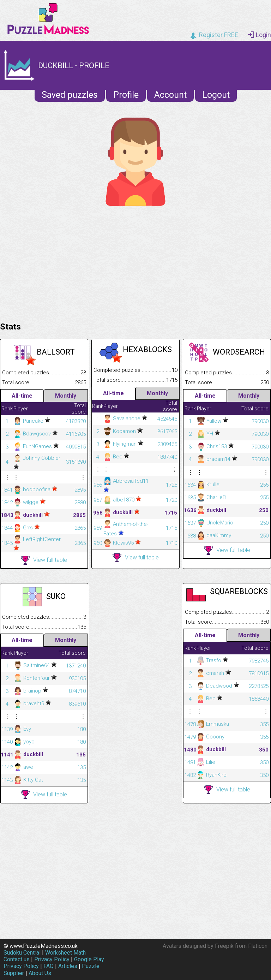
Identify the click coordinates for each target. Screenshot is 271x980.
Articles (68, 966)
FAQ (49, 966)
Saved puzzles (70, 95)
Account (170, 95)
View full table (44, 560)
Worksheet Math (65, 953)
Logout (216, 95)
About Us (40, 973)
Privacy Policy (52, 959)
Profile (126, 95)
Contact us (17, 959)
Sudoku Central (22, 953)
